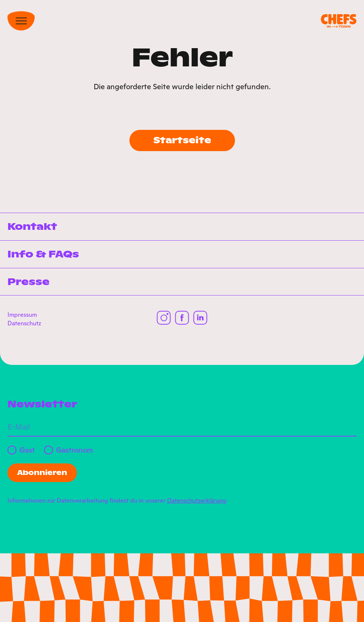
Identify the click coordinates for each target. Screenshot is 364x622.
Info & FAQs (43, 254)
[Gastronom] (48, 450)
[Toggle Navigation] (21, 21)
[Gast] (12, 450)
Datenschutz (24, 323)
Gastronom (75, 450)
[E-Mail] (182, 427)
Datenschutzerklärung (197, 500)
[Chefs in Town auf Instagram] (164, 318)
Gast (27, 450)
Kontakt (32, 226)
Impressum (22, 315)
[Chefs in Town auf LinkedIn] (200, 318)
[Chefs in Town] (339, 21)
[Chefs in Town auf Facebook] (182, 318)
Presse (29, 282)
